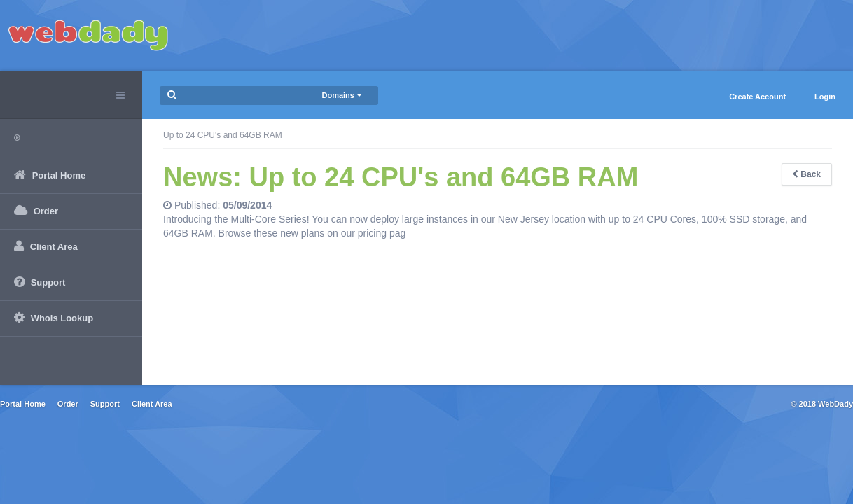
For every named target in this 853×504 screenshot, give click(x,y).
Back (807, 174)
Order (68, 404)
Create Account (757, 97)
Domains (342, 95)
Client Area (152, 404)
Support (105, 404)
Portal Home (23, 404)
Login (825, 97)
